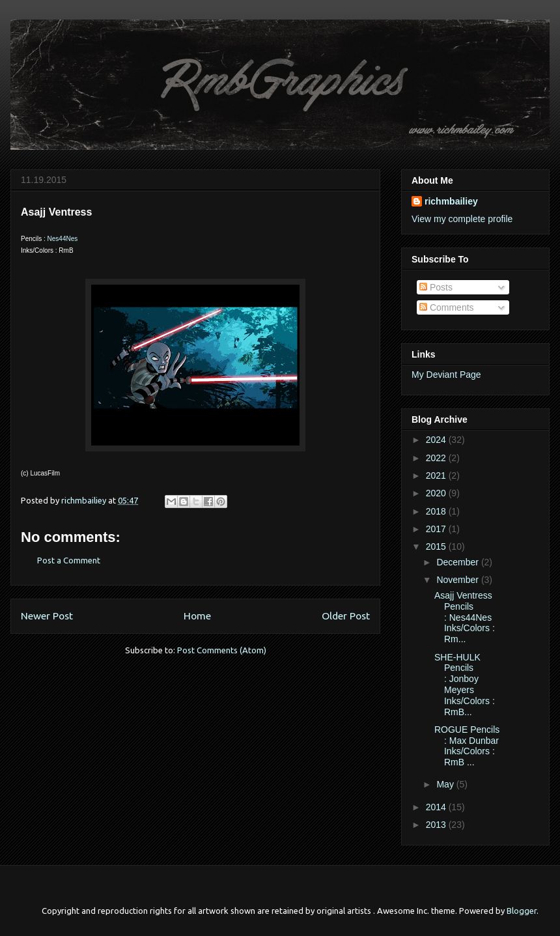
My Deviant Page (446, 375)
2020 (437, 493)
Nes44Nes (63, 239)
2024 (437, 440)
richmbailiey (451, 201)
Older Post (346, 616)
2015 (437, 546)
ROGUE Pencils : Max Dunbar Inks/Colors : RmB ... (467, 746)
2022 (437, 458)
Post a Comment (69, 560)
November (458, 580)
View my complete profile (462, 219)
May (446, 784)
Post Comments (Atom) (222, 650)
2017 (437, 529)
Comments (447, 307)
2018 (437, 511)
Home (197, 616)
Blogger (522, 911)
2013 (437, 825)
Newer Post (47, 616)
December (458, 562)
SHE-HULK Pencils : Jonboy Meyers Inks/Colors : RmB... (465, 685)
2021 (437, 475)
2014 (437, 807)
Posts (436, 287)
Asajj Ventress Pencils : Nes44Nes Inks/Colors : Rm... (465, 617)
